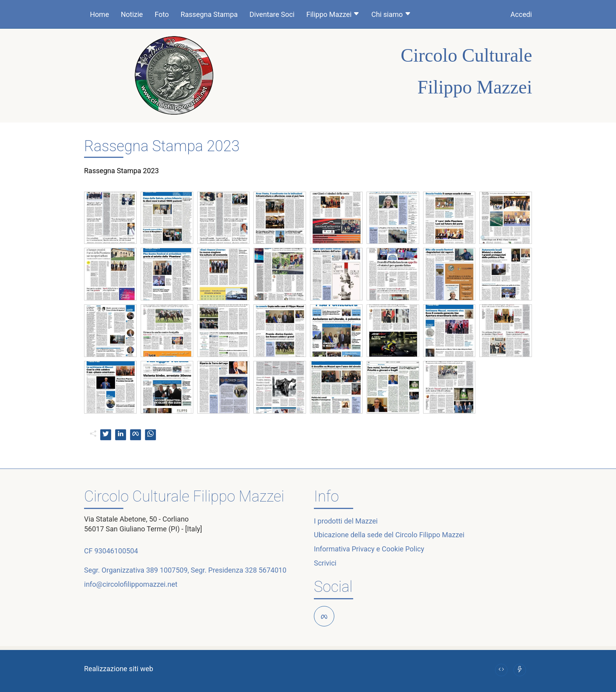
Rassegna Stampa (209, 14)
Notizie (132, 14)
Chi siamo (391, 14)
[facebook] (136, 435)
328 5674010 (266, 570)
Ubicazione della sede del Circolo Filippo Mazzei (389, 535)
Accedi (521, 14)
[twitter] (106, 435)
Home (99, 14)
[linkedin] (121, 435)
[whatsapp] (150, 435)
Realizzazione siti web (119, 669)
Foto (162, 14)
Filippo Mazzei (333, 14)
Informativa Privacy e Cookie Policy (369, 549)
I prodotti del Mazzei (346, 521)
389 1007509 (167, 570)
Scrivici (325, 563)
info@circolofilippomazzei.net (131, 584)
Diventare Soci (272, 14)
